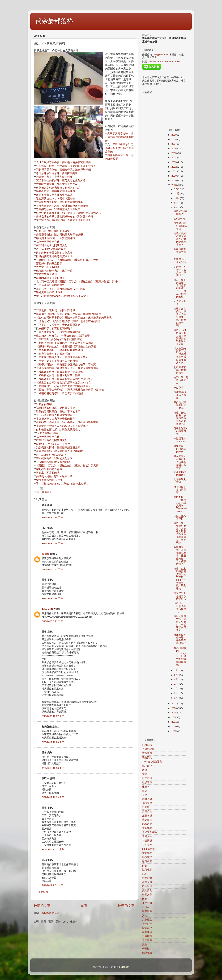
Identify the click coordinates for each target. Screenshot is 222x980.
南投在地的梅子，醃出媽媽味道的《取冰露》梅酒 (65, 217)
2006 (174, 708)
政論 (145, 770)
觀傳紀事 (147, 870)
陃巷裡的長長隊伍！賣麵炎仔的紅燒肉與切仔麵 (63, 170)
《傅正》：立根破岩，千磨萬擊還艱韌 (58, 325)
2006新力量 (148, 849)
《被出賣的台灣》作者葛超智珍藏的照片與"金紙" (64, 379)
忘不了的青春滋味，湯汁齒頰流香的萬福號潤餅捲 (119, 137)
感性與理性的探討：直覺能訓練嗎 (56, 238)
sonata (46, 554)
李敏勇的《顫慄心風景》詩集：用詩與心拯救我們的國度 (69, 314)
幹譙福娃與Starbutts (180, 440)
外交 (145, 866)
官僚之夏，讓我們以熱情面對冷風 (56, 310)
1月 (176, 698)
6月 (176, 675)
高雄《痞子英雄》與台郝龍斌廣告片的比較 (61, 289)
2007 (174, 704)
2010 (174, 176)
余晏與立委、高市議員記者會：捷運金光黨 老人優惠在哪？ (180, 556)
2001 (174, 722)
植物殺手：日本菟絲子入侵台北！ (180, 607)
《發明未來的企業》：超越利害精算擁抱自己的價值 (66, 346)
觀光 (145, 874)
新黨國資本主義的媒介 (180, 252)
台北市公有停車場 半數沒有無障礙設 (180, 639)
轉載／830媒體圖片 (180, 213)
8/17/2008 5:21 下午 (52, 621)
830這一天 (179, 219)
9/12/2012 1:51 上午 (52, 885)
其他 (145, 915)
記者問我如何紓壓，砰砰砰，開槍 (56, 408)
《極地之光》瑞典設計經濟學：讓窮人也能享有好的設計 (69, 321)
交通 (145, 774)
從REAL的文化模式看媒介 (51, 249)
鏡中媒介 (147, 766)
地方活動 (147, 824)
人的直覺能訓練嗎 (47, 433)
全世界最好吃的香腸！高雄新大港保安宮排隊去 (63, 162)
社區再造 (147, 924)
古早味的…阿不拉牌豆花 (181, 380)
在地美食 (47, 492)
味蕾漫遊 (147, 911)
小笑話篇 (147, 903)
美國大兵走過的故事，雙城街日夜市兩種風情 (62, 206)
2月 (176, 693)
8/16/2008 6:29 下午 (52, 543)
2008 (174, 185)
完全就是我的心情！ (180, 474)
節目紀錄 (147, 745)
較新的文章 (42, 906)
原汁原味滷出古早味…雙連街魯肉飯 (57, 173)
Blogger (125, 967)
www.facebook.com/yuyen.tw (165, 62)
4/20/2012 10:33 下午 (53, 768)
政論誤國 (147, 886)
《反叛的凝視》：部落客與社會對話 (57, 361)
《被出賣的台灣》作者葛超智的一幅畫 (58, 375)
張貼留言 (43, 892)
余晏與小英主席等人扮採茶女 (180, 596)
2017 (174, 144)
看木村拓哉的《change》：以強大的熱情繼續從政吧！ (180, 656)
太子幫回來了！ (180, 303)
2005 (174, 713)
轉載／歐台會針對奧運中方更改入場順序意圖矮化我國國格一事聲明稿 (180, 533)
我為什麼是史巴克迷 (48, 242)
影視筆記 (147, 857)
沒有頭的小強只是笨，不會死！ (54, 444)
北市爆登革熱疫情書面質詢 (180, 370)
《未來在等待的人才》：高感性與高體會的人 (62, 357)
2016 (174, 149)
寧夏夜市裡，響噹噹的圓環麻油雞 (56, 191)
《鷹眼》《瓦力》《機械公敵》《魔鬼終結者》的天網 (67, 260)
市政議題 (147, 753)
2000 (174, 726)
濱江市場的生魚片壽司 (180, 395)
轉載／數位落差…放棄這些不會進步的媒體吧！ (180, 418)
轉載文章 (147, 895)
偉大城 (40, 336)
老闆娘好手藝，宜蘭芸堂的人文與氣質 (58, 209)
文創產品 (147, 920)
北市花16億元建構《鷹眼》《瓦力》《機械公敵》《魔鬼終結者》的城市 (78, 282)
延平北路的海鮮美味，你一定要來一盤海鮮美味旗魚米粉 (69, 213)
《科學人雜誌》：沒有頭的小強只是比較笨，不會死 (66, 365)
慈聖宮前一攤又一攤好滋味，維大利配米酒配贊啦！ (66, 166)
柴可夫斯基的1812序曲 (49, 292)
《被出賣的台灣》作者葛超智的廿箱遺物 (59, 372)
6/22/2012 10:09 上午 (53, 797)
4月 (176, 684)
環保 (145, 791)
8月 (176, 207)
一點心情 (178, 388)
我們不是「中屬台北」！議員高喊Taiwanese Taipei (180, 504)
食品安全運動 (150, 832)
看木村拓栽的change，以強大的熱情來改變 (61, 296)
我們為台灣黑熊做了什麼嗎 (180, 405)
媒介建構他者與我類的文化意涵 (54, 253)
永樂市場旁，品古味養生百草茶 (54, 195)
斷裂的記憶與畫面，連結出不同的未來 (58, 411)
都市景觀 (147, 803)
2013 (174, 162)
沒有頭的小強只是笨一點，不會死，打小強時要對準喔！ (69, 422)
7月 (176, 670)
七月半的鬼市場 (180, 481)
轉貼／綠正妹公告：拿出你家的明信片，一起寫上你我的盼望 (180, 288)
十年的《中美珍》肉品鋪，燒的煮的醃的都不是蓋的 (119, 148)
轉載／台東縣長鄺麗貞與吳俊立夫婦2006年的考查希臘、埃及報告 (180, 578)
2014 (174, 158)
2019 (174, 135)
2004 (174, 717)
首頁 (84, 906)
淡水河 (146, 907)
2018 (174, 139)
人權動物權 (148, 749)
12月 (177, 189)
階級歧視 (147, 928)
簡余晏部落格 (54, 21)
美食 (145, 944)
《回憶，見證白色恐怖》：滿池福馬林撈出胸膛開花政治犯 (70, 390)
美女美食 (147, 890)
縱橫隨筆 (147, 782)
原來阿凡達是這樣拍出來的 (52, 278)
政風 (145, 899)
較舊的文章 (126, 906)
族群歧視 (147, 816)
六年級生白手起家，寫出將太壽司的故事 (59, 202)
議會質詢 (147, 757)
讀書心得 (147, 799)
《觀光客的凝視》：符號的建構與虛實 (58, 332)
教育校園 (147, 861)
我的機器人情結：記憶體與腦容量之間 (58, 448)
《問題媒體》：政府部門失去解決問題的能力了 (63, 386)
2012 (174, 167)
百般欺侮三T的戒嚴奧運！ (180, 431)
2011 (174, 171)
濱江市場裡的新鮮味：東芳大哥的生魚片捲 (61, 180)
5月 (176, 679)
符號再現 (147, 841)
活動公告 (147, 811)
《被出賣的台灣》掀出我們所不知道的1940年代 (64, 383)
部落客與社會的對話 (180, 261)
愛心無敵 (147, 828)
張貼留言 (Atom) (50, 913)
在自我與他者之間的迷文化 (52, 245)
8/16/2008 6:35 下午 (52, 569)
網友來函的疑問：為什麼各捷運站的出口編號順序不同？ (180, 356)
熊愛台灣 (147, 878)
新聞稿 (146, 807)
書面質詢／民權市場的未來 (180, 449)
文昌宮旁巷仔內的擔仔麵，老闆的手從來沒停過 (63, 220)
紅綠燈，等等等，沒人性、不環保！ (180, 271)
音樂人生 (147, 836)
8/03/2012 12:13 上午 (53, 849)
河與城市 (147, 936)
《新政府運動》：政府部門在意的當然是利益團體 (65, 343)
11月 (177, 194)
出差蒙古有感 (44, 404)
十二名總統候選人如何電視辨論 (54, 415)
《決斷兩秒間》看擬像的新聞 (53, 462)
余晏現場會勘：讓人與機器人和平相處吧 (59, 235)
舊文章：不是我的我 (48, 267)
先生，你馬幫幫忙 (180, 517)
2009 (174, 181)
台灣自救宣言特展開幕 (180, 490)
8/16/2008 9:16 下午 (52, 599)
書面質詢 (147, 853)
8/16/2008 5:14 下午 (52, 517)
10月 (177, 198)
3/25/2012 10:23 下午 (53, 742)
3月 (176, 689)
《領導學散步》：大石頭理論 (53, 354)
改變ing (146, 787)
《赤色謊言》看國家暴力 (50, 285)
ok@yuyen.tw (161, 55)
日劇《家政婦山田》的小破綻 (53, 231)
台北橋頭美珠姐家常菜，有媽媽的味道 (58, 188)
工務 (145, 795)
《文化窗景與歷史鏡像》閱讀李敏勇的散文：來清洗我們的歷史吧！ (75, 318)
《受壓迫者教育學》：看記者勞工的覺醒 (59, 393)
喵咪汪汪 (147, 820)
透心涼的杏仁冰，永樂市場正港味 (56, 199)
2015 (174, 153)
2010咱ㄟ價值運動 (152, 762)
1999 (174, 731)
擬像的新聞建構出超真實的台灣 (54, 256)
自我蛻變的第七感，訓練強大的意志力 (58, 429)
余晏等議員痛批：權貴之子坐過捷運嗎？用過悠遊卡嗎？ (180, 317)
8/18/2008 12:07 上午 (53, 716)
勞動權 (146, 949)
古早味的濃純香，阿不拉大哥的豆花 (57, 184)
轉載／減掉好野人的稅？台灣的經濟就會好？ (180, 239)
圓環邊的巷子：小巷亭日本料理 (54, 177)
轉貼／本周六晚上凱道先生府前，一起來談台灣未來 (180, 623)
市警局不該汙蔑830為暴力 (181, 226)
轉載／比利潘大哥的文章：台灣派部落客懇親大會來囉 (180, 337)
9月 (176, 203)
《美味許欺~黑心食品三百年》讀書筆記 (59, 339)
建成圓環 (147, 882)
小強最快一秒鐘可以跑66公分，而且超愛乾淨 (62, 426)
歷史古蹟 (147, 778)
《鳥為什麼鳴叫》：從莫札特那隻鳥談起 (59, 350)
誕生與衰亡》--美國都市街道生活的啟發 (67, 336)
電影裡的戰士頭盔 (46, 274)
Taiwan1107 (48, 609)
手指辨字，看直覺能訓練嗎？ (56, 328)
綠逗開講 (147, 953)
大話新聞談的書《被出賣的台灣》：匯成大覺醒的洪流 (67, 368)
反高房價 (147, 940)
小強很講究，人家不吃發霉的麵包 (56, 419)
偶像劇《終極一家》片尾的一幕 (54, 271)
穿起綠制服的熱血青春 (49, 263)
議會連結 (147, 932)
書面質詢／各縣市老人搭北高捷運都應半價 (180, 462)
